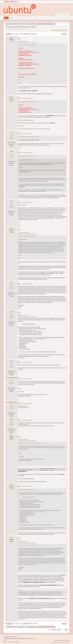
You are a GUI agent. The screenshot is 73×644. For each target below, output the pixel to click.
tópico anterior (55, 30)
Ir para (48, 630)
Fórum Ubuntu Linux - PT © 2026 (62, 640)
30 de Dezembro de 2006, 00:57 (27, 404)
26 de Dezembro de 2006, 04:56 (27, 133)
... (19, 34)
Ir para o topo (9, 624)
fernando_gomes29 (12, 377)
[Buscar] (61, 15)
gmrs (12, 311)
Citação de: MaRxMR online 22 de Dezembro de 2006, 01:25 (29, 137)
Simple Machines (16, 642)
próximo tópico (63, 30)
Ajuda (53, 642)
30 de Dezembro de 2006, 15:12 (23, 542)
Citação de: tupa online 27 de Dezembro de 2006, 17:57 (28, 236)
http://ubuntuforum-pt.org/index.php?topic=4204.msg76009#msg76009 (34, 129)
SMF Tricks (17, 637)
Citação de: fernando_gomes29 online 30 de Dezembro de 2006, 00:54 (31, 443)
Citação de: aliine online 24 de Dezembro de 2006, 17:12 (29, 45)
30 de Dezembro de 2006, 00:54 (27, 379)
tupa (12, 132)
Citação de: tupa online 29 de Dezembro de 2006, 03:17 (28, 545)
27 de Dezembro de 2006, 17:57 (27, 202)
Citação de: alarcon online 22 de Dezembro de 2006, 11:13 (29, 156)
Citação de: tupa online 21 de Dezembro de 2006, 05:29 (29, 160)
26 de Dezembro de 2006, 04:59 (27, 153)
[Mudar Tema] (20, 1)
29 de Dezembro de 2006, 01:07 (23, 233)
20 (24, 34)
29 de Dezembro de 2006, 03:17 (27, 284)
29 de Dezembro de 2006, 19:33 (27, 362)
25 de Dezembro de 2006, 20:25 (27, 98)
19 (21, 34)
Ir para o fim (8, 34)
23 (30, 34)
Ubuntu (28, 638)
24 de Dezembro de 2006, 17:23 (23, 41)
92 (34, 34)
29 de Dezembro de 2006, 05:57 (23, 315)
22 (28, 34)
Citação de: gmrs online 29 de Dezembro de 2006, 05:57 (29, 490)
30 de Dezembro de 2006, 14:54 (27, 486)
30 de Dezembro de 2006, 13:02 (23, 439)
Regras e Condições (59, 642)
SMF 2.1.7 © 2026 (8, 642)
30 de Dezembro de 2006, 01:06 (27, 420)
